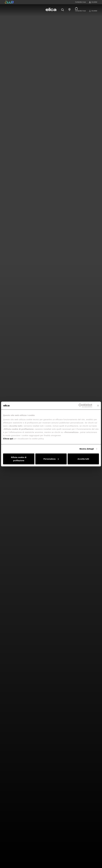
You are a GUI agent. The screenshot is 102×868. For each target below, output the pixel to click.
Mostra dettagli (87, 449)
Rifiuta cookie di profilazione (19, 459)
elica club (9, 2)
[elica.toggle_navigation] (6, 10)
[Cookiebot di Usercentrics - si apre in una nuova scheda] (81, 406)
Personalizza (51, 459)
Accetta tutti (83, 459)
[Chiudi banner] (98, 406)
